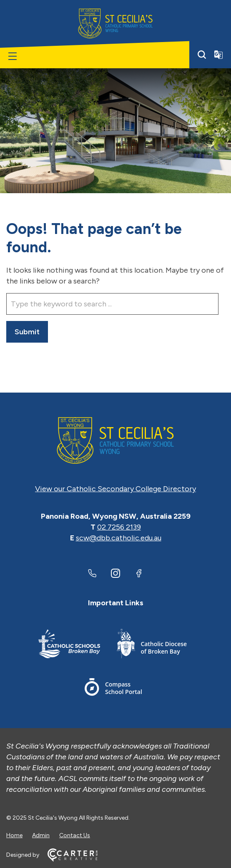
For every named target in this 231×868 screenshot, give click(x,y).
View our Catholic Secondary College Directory (115, 489)
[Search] (202, 55)
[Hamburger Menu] (13, 56)
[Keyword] (112, 304)
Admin (41, 835)
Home (14, 835)
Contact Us (75, 835)
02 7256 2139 (119, 527)
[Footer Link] (69, 645)
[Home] (115, 440)
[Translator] (218, 55)
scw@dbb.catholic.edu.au (119, 538)
